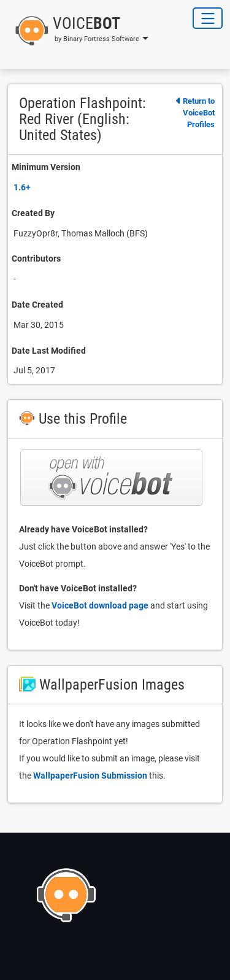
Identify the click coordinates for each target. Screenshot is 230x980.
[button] (78, 31)
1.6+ (22, 187)
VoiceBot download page (100, 605)
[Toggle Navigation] (208, 18)
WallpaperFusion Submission (90, 776)
